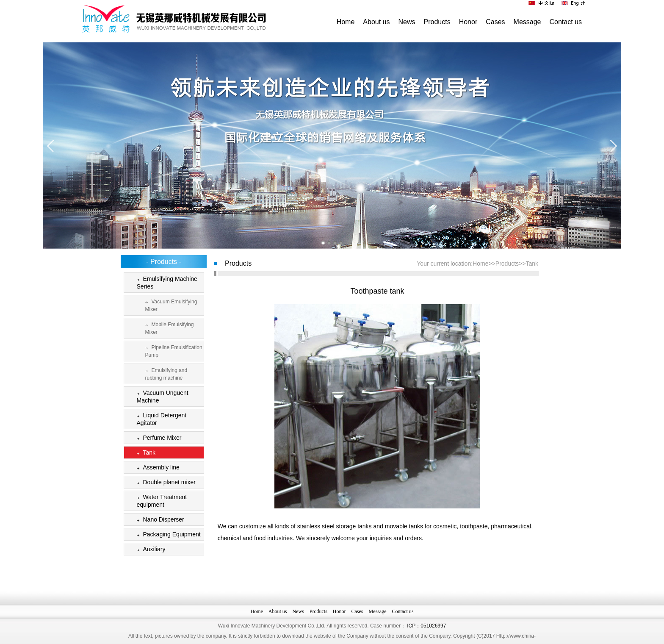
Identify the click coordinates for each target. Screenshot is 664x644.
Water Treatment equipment (160, 501)
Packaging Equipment (167, 535)
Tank (145, 453)
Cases (495, 22)
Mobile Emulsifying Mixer (168, 328)
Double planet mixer (165, 483)
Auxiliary (149, 550)
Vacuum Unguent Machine (161, 396)
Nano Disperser (159, 520)
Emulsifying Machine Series (165, 282)
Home (346, 22)
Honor (468, 22)
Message (527, 22)
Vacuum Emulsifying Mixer (170, 305)
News (407, 22)
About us (376, 22)
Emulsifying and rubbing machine (165, 373)
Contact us (566, 22)
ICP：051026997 (426, 639)
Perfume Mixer (158, 438)
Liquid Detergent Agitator (160, 419)
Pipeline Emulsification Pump (172, 351)
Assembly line (156, 468)
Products (437, 22)
